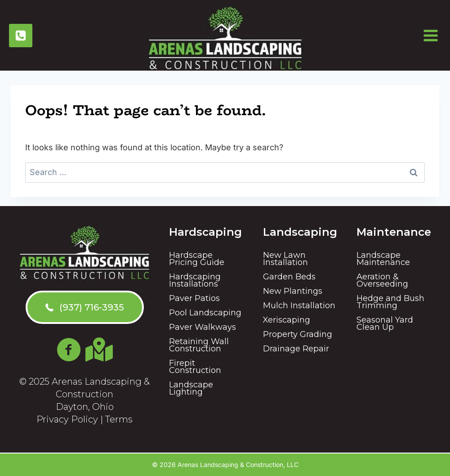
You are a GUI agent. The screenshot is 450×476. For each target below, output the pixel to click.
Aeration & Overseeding (382, 280)
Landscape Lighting (191, 388)
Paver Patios (194, 298)
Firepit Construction (195, 367)
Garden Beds (289, 277)
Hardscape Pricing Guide (197, 259)
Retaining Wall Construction (199, 345)
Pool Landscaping (205, 313)
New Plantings (293, 291)
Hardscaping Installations (195, 280)
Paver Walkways (203, 327)
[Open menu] (434, 36)
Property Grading (298, 334)
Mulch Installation (299, 305)
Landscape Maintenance (383, 259)
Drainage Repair (296, 349)
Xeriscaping (287, 320)
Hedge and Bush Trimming (390, 302)
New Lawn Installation (285, 259)
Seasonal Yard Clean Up (385, 323)
